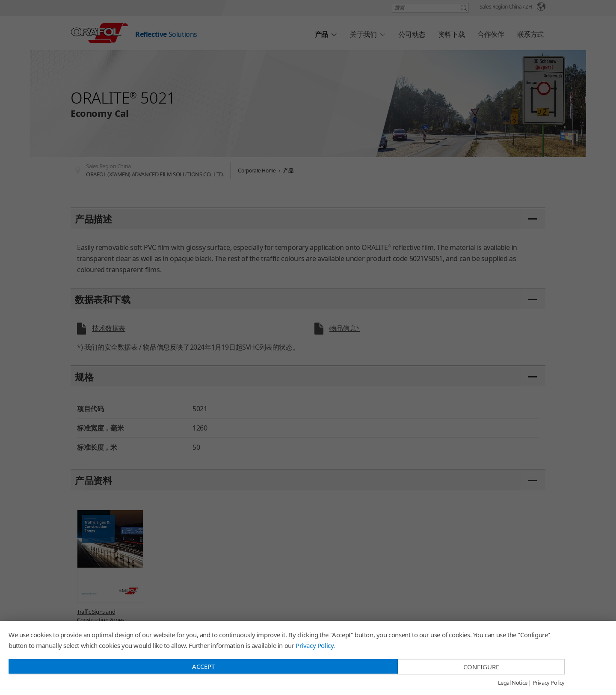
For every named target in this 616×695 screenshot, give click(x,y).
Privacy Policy (314, 645)
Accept (203, 666)
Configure (481, 667)
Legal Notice (513, 683)
